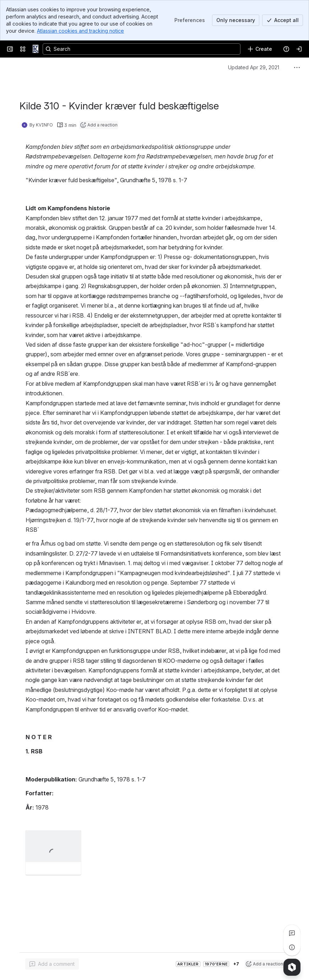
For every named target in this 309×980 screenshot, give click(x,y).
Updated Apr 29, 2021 (254, 67)
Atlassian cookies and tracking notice (80, 31)
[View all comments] (292, 933)
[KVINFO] (36, 49)
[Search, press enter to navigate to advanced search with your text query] (142, 49)
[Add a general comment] (52, 964)
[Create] (260, 49)
